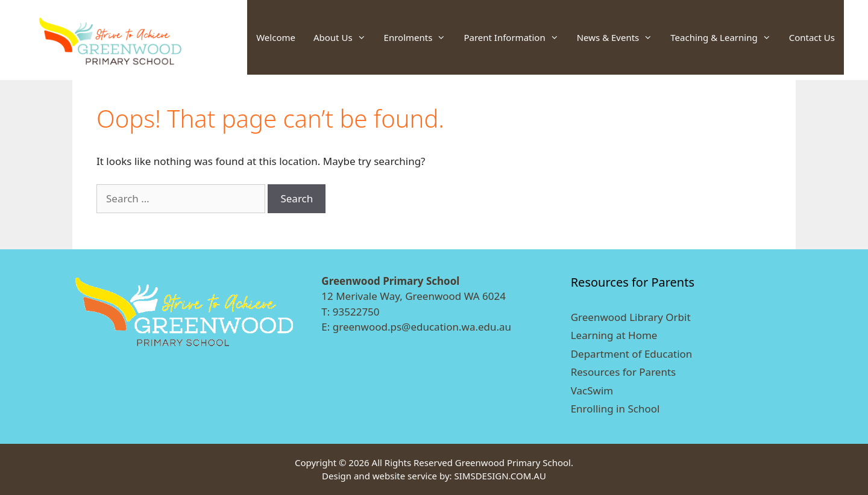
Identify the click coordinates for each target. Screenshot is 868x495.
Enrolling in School (615, 409)
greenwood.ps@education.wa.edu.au (422, 327)
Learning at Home (614, 335)
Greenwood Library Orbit (631, 317)
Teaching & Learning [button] (725, 37)
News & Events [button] (619, 37)
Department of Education (632, 354)
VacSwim (592, 391)
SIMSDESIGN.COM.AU (500, 476)
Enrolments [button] (420, 37)
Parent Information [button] (515, 37)
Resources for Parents (624, 372)
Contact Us (812, 37)
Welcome (276, 37)
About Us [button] (344, 37)
